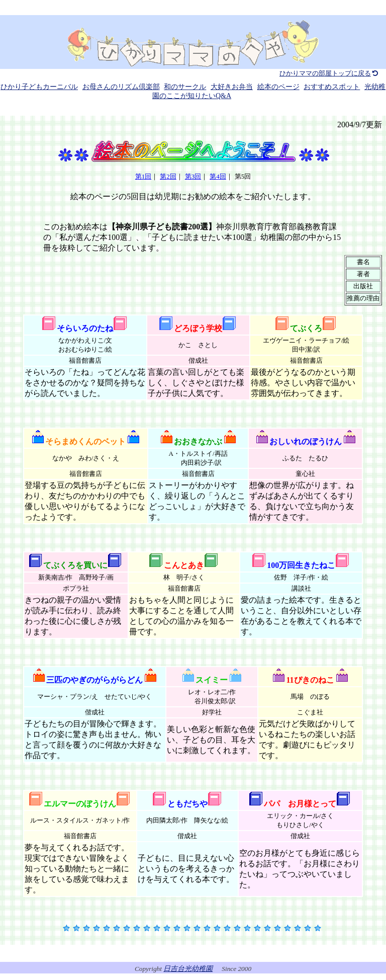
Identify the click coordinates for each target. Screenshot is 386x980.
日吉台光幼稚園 (188, 969)
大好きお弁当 (232, 87)
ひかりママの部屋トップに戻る (329, 73)
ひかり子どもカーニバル (39, 87)
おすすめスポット (332, 87)
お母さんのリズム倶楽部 (121, 87)
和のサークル (185, 87)
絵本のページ (278, 87)
